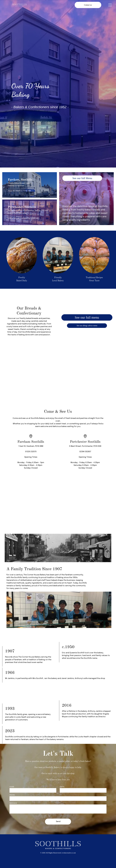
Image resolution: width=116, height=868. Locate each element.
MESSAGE (13, 803)
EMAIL (62, 787)
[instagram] (58, 859)
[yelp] (62, 859)
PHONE (12, 795)
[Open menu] (110, 5)
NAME (12, 787)
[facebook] (54, 859)
